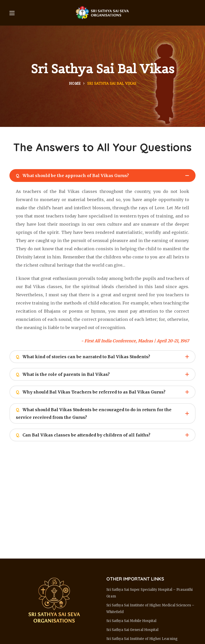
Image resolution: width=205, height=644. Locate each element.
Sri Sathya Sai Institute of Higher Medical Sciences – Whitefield (150, 609)
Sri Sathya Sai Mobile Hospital (131, 621)
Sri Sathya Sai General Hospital (132, 630)
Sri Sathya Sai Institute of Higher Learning (142, 639)
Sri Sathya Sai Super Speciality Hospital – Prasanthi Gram (150, 593)
